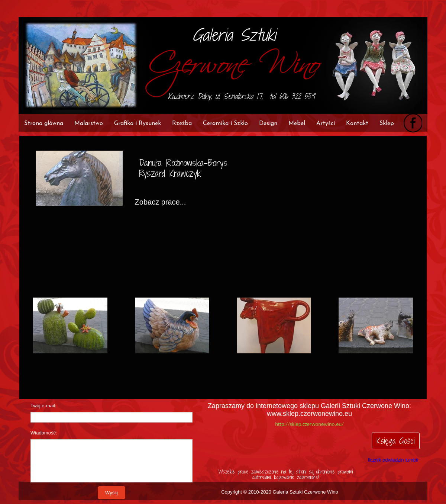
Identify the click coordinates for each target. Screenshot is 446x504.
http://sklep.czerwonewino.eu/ (309, 424)
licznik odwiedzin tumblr (393, 460)
